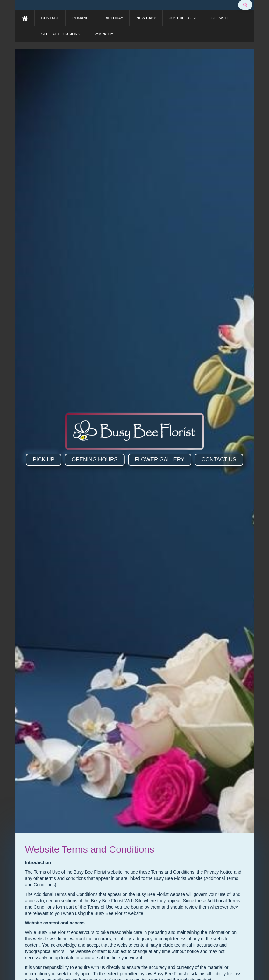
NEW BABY (146, 18)
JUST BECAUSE (183, 18)
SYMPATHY (103, 34)
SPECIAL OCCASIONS (61, 34)
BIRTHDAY (114, 18)
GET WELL (220, 18)
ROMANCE (82, 18)
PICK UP (44, 460)
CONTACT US (219, 460)
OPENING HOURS (95, 460)
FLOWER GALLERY (160, 460)
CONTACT (50, 18)
